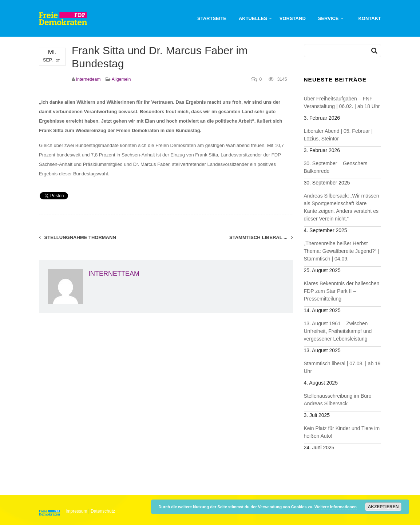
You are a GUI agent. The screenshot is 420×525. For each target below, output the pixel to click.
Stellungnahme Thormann (78, 237)
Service (328, 18)
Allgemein (121, 79)
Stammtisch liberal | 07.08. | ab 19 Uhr (342, 367)
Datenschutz (103, 511)
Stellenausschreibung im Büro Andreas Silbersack (338, 400)
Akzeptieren (383, 507)
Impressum (76, 511)
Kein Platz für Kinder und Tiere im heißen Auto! (342, 432)
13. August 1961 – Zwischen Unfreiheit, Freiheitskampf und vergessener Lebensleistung (338, 331)
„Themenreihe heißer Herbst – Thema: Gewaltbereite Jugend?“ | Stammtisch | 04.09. (342, 251)
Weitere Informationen (336, 507)
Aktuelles (253, 18)
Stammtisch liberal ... (261, 237)
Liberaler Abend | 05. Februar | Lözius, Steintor (338, 135)
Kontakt (370, 18)
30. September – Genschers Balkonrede (336, 167)
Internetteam (88, 79)
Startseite (212, 18)
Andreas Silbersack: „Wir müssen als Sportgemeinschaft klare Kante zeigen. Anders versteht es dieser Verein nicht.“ (342, 207)
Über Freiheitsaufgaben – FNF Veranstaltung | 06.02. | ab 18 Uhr (342, 102)
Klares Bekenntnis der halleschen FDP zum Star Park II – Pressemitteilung (342, 291)
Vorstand (293, 18)
